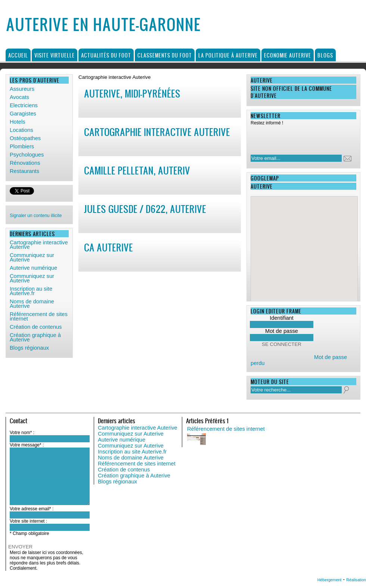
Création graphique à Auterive (35, 337)
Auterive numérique (33, 268)
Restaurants (24, 171)
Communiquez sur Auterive (32, 257)
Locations (21, 130)
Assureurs (22, 89)
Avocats (19, 97)
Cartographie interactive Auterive (39, 245)
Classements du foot (165, 55)
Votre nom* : (22, 433)
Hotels (18, 122)
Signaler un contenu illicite (36, 216)
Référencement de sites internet (39, 316)
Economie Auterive (288, 55)
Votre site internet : (28, 521)
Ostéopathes (25, 138)
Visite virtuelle (55, 55)
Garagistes (23, 114)
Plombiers (22, 146)
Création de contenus (36, 327)
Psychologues (27, 155)
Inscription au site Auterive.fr (31, 291)
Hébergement (330, 580)
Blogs (325, 55)
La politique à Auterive (228, 55)
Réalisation (356, 580)
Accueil (18, 55)
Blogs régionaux (29, 348)
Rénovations (25, 163)
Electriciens (24, 105)
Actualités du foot (106, 55)
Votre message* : (27, 445)
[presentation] (299, 138)
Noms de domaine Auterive (32, 304)
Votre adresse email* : (32, 509)
